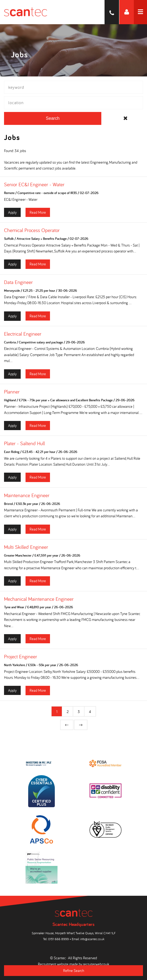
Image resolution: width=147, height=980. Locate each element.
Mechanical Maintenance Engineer (39, 599)
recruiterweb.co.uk (96, 964)
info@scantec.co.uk (92, 939)
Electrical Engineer (23, 334)
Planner (12, 392)
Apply (12, 212)
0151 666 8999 (58, 939)
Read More (38, 212)
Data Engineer (18, 282)
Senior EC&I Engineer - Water (34, 184)
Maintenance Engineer (27, 495)
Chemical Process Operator (32, 230)
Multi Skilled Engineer (26, 547)
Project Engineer (21, 656)
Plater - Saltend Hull (24, 443)
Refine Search (74, 971)
